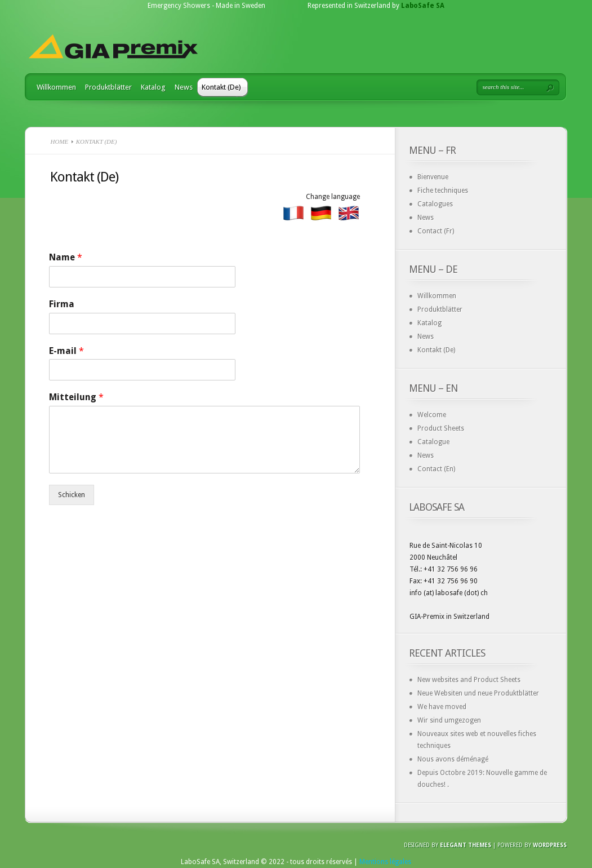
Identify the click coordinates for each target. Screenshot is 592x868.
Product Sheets (441, 428)
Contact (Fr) (436, 231)
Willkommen (56, 87)
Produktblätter (108, 87)
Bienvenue (433, 177)
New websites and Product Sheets (469, 680)
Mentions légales (385, 862)
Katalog (153, 87)
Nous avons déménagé (453, 759)
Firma (62, 304)
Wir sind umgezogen (449, 720)
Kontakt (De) (221, 87)
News (184, 87)
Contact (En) (436, 469)
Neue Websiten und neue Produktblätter (478, 693)
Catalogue (433, 442)
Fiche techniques (443, 191)
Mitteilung (76, 397)
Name (66, 257)
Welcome (432, 415)
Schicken (72, 495)
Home (60, 141)
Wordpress (550, 845)
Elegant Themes (466, 845)
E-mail (66, 351)
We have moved (442, 707)
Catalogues (435, 204)
